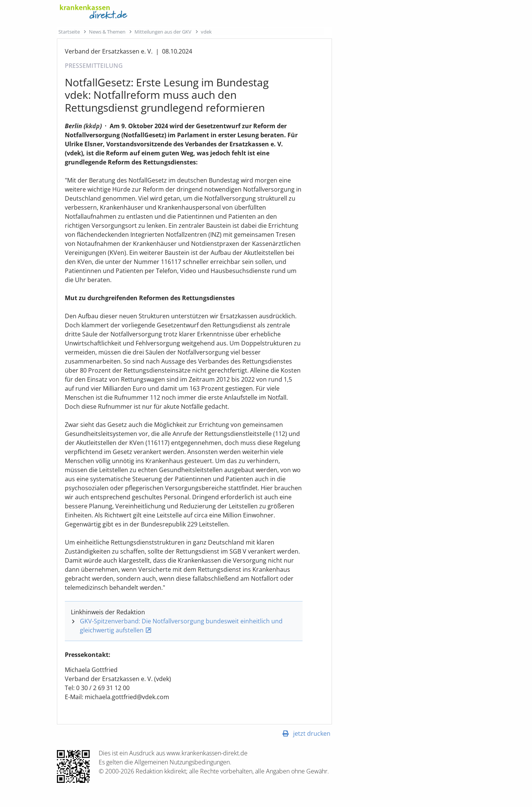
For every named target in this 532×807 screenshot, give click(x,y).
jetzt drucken (312, 733)
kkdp (93, 126)
